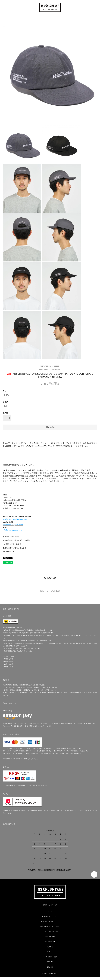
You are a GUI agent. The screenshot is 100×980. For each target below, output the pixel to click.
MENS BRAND (44, 370)
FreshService (56, 370)
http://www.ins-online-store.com (15, 519)
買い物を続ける (9, 552)
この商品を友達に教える (12, 544)
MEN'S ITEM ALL (46, 366)
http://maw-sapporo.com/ (13, 525)
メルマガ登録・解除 (50, 957)
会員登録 (50, 947)
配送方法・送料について (50, 921)
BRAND (50, 967)
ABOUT (50, 962)
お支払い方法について (50, 916)
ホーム (50, 911)
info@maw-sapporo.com (12, 530)
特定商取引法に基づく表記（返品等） (17, 540)
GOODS (56, 366)
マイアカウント (50, 942)
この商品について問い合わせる (14, 548)
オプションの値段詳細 (11, 537)
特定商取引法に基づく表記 (50, 926)
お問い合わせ (50, 937)
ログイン (50, 952)
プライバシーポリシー (50, 931)
